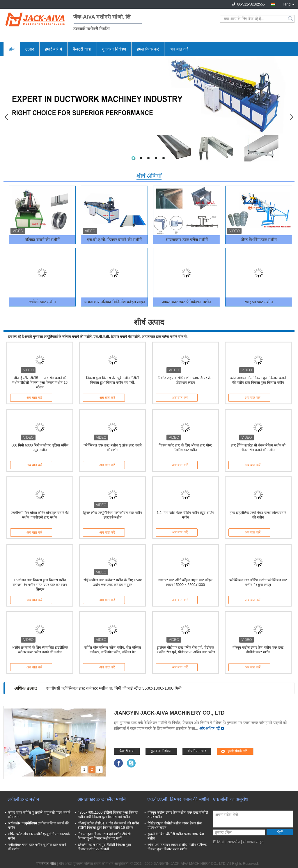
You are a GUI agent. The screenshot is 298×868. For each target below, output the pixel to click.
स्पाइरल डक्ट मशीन (259, 302)
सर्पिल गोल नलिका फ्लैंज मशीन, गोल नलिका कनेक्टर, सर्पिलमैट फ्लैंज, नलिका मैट (112, 650)
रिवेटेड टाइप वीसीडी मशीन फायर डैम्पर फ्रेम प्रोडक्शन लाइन (185, 380)
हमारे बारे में (53, 49)
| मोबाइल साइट (252, 842)
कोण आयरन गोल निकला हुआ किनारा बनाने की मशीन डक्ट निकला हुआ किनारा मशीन (258, 380)
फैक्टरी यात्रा (82, 49)
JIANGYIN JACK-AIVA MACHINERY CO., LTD (169, 713)
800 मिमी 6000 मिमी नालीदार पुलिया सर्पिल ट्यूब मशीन (40, 448)
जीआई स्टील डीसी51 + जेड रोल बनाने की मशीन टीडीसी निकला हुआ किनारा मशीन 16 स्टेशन (40, 383)
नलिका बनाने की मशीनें (42, 240)
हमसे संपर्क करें (148, 49)
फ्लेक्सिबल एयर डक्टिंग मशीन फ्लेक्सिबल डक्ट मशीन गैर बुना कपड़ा (258, 582)
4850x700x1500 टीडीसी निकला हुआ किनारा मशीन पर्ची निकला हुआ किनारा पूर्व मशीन (108, 815)
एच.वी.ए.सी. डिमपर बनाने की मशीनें (114, 240)
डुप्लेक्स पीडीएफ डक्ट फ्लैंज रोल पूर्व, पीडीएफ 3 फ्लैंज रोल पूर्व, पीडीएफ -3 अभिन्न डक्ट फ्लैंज (185, 650)
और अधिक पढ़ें (210, 728)
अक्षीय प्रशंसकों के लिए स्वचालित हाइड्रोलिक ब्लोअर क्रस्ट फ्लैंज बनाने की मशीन (40, 650)
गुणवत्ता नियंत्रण (114, 49)
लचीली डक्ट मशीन (42, 302)
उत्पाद (30, 49)
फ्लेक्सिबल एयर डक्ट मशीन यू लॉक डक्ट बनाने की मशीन (113, 448)
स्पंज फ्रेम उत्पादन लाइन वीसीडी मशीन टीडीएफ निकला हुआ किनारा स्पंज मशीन (177, 847)
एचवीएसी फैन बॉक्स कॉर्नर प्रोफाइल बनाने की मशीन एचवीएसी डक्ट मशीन (40, 515)
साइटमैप (234, 842)
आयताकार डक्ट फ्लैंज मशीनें (187, 240)
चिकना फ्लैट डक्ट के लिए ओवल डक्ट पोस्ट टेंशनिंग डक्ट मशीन (185, 448)
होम (12, 49)
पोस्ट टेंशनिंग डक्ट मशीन (259, 240)
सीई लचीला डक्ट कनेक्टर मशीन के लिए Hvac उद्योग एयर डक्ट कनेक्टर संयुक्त (113, 582)
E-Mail (219, 842)
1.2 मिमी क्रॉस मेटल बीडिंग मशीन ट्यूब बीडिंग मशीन (185, 515)
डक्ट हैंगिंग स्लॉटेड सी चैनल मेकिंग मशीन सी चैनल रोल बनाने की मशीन (258, 448)
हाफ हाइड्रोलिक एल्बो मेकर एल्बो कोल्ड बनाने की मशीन (258, 515)
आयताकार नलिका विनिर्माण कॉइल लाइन (114, 302)
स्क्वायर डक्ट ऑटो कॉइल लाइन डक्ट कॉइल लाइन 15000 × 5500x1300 (185, 582)
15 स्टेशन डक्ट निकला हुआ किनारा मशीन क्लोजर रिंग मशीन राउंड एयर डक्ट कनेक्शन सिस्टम (40, 585)
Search (291, 19)
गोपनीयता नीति (46, 864)
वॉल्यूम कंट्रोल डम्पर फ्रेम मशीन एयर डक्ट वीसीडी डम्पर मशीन (258, 650)
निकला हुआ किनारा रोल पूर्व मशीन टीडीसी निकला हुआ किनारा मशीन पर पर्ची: (113, 380)
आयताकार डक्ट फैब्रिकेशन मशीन (187, 302)
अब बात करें (179, 49)
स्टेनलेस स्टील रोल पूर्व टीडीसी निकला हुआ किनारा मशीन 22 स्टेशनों (104, 847)
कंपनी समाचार (197, 751)
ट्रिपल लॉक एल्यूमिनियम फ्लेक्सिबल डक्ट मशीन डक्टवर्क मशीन (113, 515)
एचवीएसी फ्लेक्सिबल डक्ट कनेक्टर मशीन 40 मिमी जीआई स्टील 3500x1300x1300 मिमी (114, 688)
